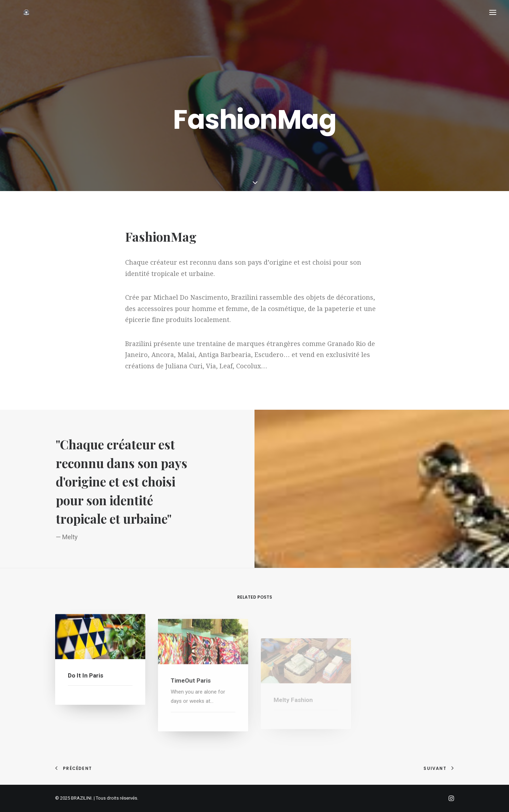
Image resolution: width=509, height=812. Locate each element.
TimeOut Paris (191, 699)
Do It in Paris (86, 683)
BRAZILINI (81, 798)
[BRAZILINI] (30, 27)
